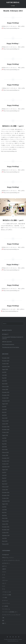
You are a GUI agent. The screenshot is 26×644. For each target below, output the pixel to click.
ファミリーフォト (6, 603)
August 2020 (5, 369)
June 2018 (4, 441)
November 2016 (6, 495)
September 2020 (6, 367)
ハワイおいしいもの (7, 592)
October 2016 (5, 498)
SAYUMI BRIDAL (13, 2)
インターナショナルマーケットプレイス (11, 560)
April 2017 (4, 481)
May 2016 (4, 513)
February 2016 (5, 521)
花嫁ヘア (4, 623)
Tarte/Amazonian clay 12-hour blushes (11, 347)
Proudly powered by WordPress (11, 639)
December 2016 (6, 492)
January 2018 (5, 455)
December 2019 (6, 392)
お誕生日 (4, 569)
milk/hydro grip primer (7, 342)
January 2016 (5, 524)
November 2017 (6, 461)
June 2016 (4, 510)
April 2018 (4, 447)
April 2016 (4, 515)
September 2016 (6, 501)
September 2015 (6, 535)
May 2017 (4, 478)
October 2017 (5, 464)
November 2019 (6, 395)
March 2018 (5, 450)
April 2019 (4, 415)
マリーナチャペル (6, 609)
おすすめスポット (6, 563)
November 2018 (6, 430)
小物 (3, 618)
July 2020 (4, 372)
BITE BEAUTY (5, 334)
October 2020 (5, 364)
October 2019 (5, 398)
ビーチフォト (5, 600)
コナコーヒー (5, 580)
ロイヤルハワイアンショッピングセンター (11, 615)
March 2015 (5, 541)
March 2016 (5, 518)
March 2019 (5, 418)
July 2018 (4, 438)
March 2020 (5, 384)
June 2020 (4, 375)
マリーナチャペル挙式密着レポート (10, 612)
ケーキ (4, 575)
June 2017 (4, 475)
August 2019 (5, 404)
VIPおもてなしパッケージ (8, 558)
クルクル (4, 572)
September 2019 (6, 401)
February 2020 (5, 387)
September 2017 (6, 467)
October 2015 (5, 533)
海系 (3, 620)
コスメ (4, 578)
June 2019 (4, 410)
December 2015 (6, 527)
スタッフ (4, 583)
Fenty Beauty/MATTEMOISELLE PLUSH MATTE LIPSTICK (13, 338)
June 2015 (4, 538)
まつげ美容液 (5, 606)
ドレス (4, 586)
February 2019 (5, 421)
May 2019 (4, 412)
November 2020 (6, 361)
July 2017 (4, 472)
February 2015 (5, 544)
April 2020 (4, 381)
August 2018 (5, 435)
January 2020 (5, 389)
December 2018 (6, 427)
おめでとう (5, 566)
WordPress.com (15, 641)
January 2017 (5, 490)
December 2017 (6, 458)
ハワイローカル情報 (7, 595)
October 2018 (5, 432)
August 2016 (5, 504)
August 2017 (5, 470)
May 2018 (4, 444)
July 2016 (4, 507)
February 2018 (5, 452)
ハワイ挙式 (5, 598)
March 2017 (5, 484)
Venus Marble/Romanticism (8, 345)
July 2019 (4, 407)
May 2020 (4, 378)
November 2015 (6, 530)
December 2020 (6, 358)
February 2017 (5, 487)
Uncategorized (5, 555)
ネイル (4, 589)
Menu (14, 6)
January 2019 (5, 424)
